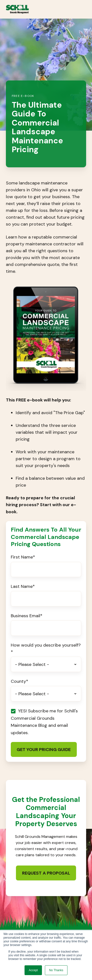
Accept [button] (33, 970)
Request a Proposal (46, 873)
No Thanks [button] (56, 970)
